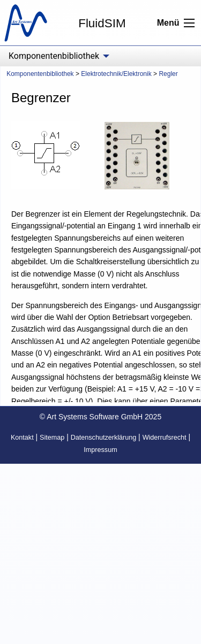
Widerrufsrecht (165, 438)
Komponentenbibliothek (40, 74)
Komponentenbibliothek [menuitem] (54, 56)
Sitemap (52, 438)
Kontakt (22, 438)
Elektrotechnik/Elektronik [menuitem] (116, 74)
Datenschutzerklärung (104, 438)
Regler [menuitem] (168, 74)
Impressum (100, 450)
